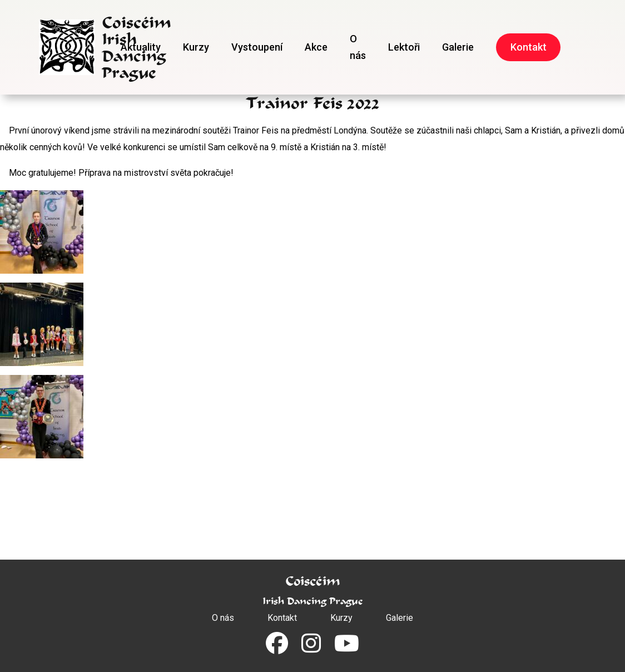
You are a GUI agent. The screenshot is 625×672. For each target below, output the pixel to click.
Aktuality (141, 47)
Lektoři (404, 47)
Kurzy (196, 47)
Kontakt (529, 47)
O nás (358, 47)
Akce (316, 47)
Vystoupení (257, 47)
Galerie (458, 47)
